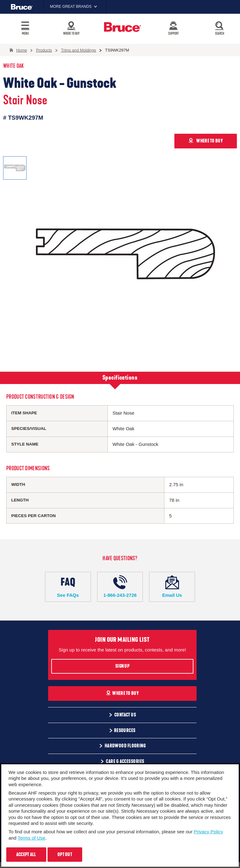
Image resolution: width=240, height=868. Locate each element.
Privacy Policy (208, 832)
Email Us (172, 586)
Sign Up (122, 666)
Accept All (26, 855)
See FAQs (68, 586)
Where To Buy (122, 693)
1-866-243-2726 (120, 586)
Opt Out (65, 855)
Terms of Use (31, 838)
